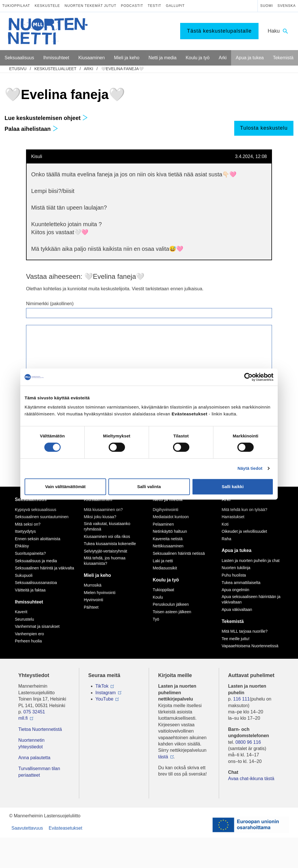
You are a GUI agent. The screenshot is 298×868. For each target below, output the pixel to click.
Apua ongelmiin (236, 590)
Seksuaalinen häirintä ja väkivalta (44, 568)
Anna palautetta (34, 758)
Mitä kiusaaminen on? (103, 510)
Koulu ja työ (166, 580)
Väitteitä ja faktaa (30, 590)
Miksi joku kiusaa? (100, 517)
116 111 (241, 699)
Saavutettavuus (27, 828)
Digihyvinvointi (165, 510)
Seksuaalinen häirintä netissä (179, 553)
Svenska (287, 6)
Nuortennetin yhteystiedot (31, 743)
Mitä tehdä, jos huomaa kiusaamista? (105, 561)
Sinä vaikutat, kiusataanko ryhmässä (107, 526)
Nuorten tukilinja (236, 568)
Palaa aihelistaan (31, 129)
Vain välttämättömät (65, 487)
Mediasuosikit (165, 568)
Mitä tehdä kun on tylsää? (245, 510)
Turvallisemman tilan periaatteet (39, 772)
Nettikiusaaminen (168, 546)
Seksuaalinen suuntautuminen (42, 517)
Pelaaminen (163, 524)
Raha (226, 539)
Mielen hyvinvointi (100, 593)
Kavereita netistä (168, 539)
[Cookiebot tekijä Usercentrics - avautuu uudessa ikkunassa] (248, 377)
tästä (163, 757)
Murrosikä (93, 585)
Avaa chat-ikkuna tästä (251, 779)
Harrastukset (233, 517)
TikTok (102, 686)
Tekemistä (233, 621)
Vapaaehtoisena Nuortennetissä (250, 646)
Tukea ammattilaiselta (241, 583)
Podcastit (132, 6)
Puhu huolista (234, 575)
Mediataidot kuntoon (171, 517)
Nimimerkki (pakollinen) (50, 304)
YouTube (105, 699)
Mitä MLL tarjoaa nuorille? (245, 631)
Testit (155, 6)
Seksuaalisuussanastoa (36, 583)
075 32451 (34, 712)
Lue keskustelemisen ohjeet (46, 118)
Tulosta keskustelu (264, 128)
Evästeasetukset (65, 828)
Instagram (106, 693)
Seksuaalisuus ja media (36, 561)
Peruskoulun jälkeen (171, 604)
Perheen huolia (28, 641)
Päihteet (91, 607)
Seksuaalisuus (31, 499)
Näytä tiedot (250, 468)
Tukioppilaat (16, 6)
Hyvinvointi (94, 600)
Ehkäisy (22, 546)
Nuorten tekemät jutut (91, 6)
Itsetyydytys (25, 531)
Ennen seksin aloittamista (38, 539)
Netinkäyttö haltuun (170, 531)
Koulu (158, 597)
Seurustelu (24, 619)
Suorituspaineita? (30, 553)
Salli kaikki (233, 487)
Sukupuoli (24, 575)
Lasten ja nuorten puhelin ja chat (251, 561)
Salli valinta (149, 487)
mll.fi (23, 718)
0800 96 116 (248, 742)
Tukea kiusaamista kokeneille (110, 544)
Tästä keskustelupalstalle (219, 31)
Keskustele (47, 6)
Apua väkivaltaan (237, 609)
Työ (156, 619)
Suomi (267, 6)
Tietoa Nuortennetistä (40, 729)
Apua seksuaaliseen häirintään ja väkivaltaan (251, 599)
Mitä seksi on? (28, 524)
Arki (89, 69)
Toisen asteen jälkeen (172, 612)
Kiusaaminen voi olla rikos (107, 536)
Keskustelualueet (55, 69)
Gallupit (175, 6)
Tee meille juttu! (236, 639)
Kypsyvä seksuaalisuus (36, 510)
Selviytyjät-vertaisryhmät (106, 551)
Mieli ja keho (97, 575)
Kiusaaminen (98, 499)
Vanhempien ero (29, 634)
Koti (225, 524)
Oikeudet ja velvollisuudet (244, 531)
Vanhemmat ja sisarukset (37, 626)
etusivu (18, 69)
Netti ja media (168, 499)
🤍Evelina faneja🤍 (122, 69)
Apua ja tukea (237, 550)
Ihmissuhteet (29, 602)
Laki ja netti (163, 561)
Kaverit (21, 612)
